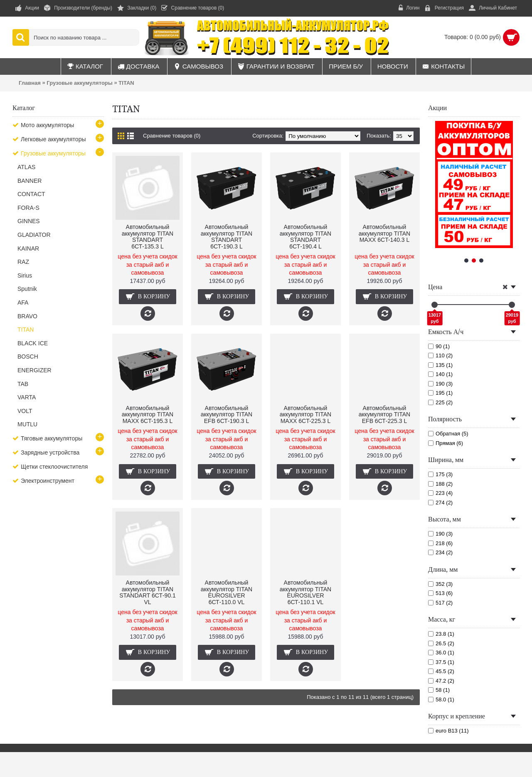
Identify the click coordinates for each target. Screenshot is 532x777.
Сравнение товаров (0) (172, 136)
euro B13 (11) (448, 731)
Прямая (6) (446, 443)
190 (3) (440, 384)
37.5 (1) (441, 662)
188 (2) (440, 484)
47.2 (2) (441, 681)
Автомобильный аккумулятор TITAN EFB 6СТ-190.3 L (227, 414)
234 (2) (440, 552)
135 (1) (440, 365)
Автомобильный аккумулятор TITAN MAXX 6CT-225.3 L (305, 414)
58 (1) (439, 690)
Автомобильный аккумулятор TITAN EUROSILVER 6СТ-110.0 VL (227, 592)
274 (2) (440, 503)
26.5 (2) (441, 643)
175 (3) (440, 474)
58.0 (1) (441, 700)
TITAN (126, 83)
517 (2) (440, 603)
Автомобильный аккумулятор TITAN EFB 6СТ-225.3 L (384, 414)
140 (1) (440, 374)
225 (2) (440, 402)
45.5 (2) (441, 671)
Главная (30, 83)
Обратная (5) (448, 434)
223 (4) (440, 493)
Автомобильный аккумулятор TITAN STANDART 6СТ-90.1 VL (148, 592)
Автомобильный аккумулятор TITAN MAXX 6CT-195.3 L (148, 414)
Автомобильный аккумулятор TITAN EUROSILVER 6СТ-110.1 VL (305, 592)
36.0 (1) (441, 653)
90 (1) (439, 346)
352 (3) (440, 584)
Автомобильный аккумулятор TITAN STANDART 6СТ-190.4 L (305, 236)
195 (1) (440, 393)
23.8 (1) (441, 634)
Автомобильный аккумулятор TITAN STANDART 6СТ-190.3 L (227, 236)
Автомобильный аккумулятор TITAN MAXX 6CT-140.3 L (384, 233)
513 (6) (440, 593)
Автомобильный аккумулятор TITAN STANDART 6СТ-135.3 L (148, 236)
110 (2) (440, 355)
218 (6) (440, 543)
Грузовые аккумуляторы (80, 83)
